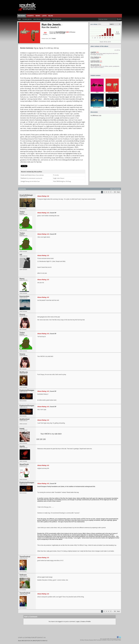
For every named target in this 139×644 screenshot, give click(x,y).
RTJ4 (97, 92)
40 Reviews (72, 32)
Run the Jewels (52, 25)
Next (118, 192)
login (19, 19)
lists (44, 16)
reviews (22, 16)
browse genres (27, 19)
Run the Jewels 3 (97, 107)
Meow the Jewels (112, 92)
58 (115, 192)
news (38, 16)
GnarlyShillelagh (61, 32)
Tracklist (54, 39)
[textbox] (107, 19)
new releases (37, 19)
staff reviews (47, 19)
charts (30, 16)
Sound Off (53, 213)
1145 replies (62, 33)
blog (51, 16)
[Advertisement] (105, 150)
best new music (57, 19)
